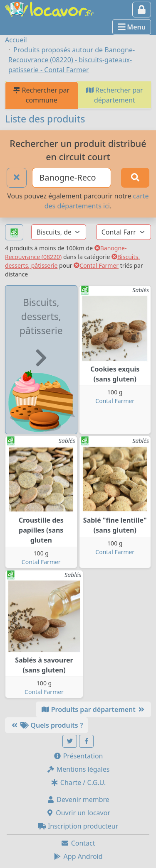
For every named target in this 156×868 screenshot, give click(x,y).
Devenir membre (78, 800)
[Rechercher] (135, 178)
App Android (78, 856)
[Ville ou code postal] (72, 178)
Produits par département (93, 709)
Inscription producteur (78, 826)
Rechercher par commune (41, 95)
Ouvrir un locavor (78, 813)
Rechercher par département (115, 95)
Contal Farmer (96, 265)
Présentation (78, 756)
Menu (132, 27)
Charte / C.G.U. (78, 782)
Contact (78, 843)
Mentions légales (78, 769)
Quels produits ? (47, 725)
